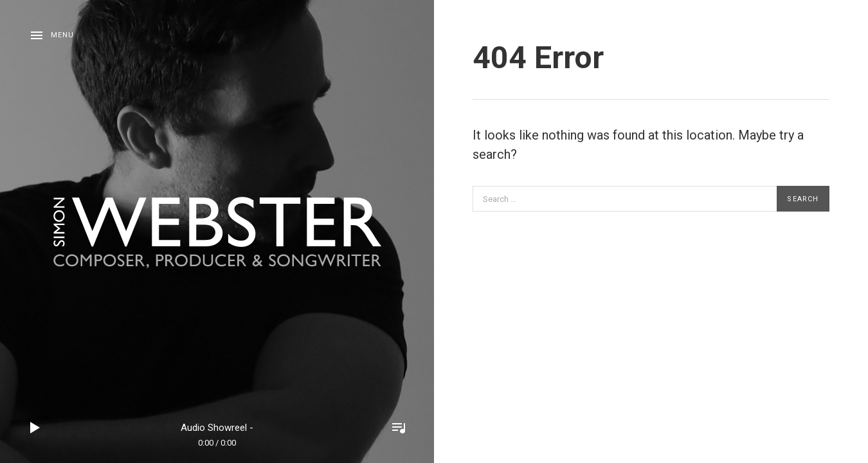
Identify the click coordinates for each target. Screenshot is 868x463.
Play (35, 428)
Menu (62, 35)
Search (803, 199)
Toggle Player (399, 428)
